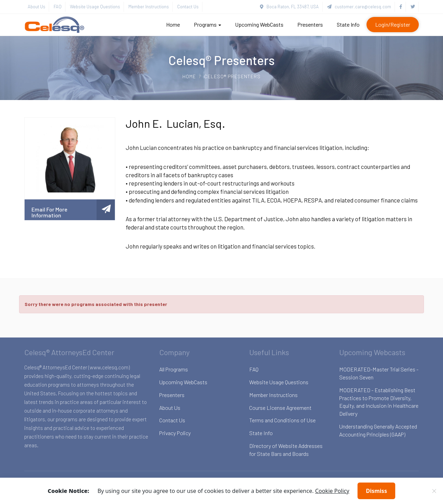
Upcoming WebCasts (259, 24)
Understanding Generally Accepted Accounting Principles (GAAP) (378, 430)
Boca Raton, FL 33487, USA (289, 7)
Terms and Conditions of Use (282, 420)
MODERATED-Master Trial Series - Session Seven (379, 373)
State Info (348, 24)
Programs (207, 24)
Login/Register (393, 24)
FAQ (58, 7)
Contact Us (188, 7)
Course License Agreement (280, 408)
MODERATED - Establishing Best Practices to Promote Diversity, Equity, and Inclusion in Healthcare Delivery (379, 402)
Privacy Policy (175, 433)
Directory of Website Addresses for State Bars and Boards (286, 450)
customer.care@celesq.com (359, 7)
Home (173, 24)
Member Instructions (149, 7)
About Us (37, 7)
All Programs (174, 369)
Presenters (310, 24)
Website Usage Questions (95, 7)
